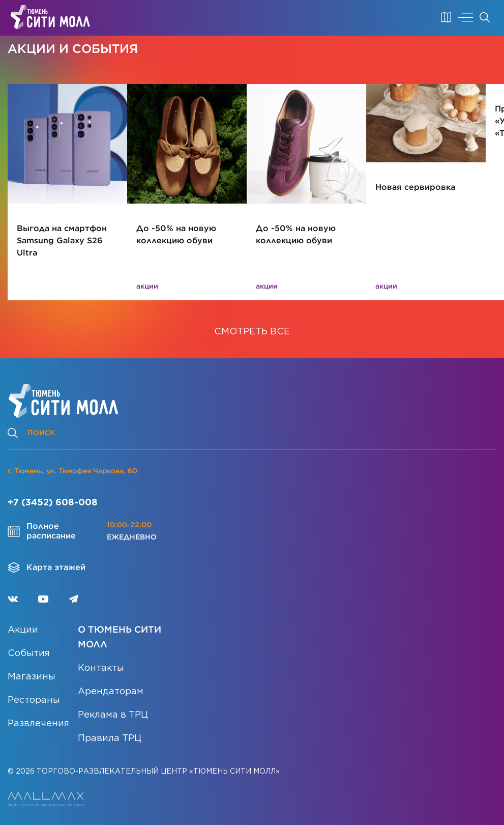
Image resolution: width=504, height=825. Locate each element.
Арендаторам (111, 692)
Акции (23, 630)
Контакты (101, 668)
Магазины (32, 677)
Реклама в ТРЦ (113, 715)
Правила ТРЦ (110, 738)
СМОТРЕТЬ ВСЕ (252, 332)
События (29, 653)
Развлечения (38, 724)
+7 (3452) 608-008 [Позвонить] (53, 503)
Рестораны (34, 700)
